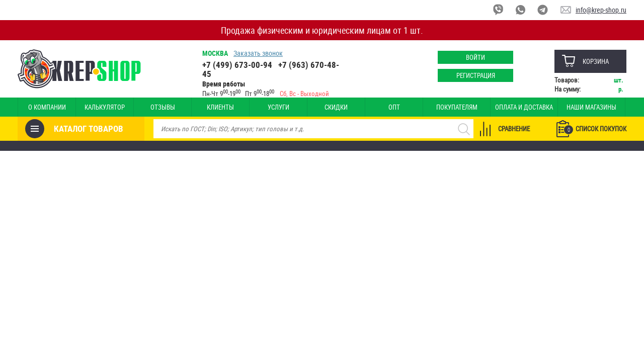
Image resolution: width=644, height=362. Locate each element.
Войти (475, 57)
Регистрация (476, 75)
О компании (47, 107)
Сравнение (514, 129)
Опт (394, 107)
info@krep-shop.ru (601, 10)
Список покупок (595, 129)
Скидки (336, 107)
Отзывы (163, 107)
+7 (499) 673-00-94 (237, 65)
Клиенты (220, 107)
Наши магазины (591, 107)
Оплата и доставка (524, 107)
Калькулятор (105, 107)
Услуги (278, 107)
